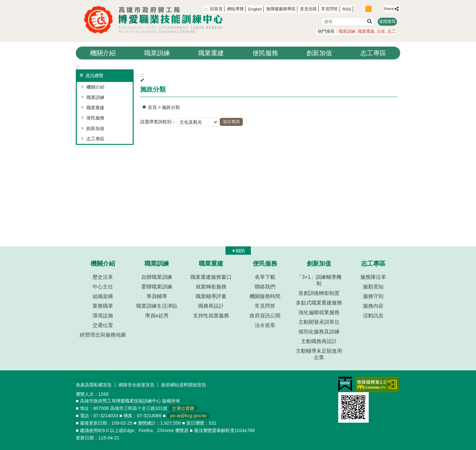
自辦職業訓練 (157, 277)
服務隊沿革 (373, 277)
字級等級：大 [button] (376, 9)
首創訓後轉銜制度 (319, 293)
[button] (369, 21)
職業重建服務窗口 (211, 277)
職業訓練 (347, 31)
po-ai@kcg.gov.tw (189, 416)
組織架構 (103, 296)
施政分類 (171, 107)
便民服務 (265, 53)
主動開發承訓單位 (319, 322)
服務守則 (373, 296)
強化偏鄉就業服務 (319, 312)
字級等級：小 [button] (362, 9)
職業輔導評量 (211, 296)
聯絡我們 (265, 287)
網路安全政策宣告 (137, 385)
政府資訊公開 (265, 316)
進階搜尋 (387, 21)
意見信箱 (308, 9)
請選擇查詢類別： (158, 121)
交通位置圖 (183, 408)
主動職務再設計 (319, 341)
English (255, 9)
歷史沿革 (103, 277)
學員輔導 (157, 296)
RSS (347, 9)
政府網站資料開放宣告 (184, 385)
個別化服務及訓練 (319, 332)
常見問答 (330, 9)
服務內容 (373, 306)
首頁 (152, 107)
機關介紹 (103, 53)
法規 (381, 31)
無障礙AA (377, 384)
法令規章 (265, 325)
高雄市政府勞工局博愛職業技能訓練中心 (156, 20)
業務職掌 (103, 306)
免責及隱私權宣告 (94, 385)
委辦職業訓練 (157, 287)
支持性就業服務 (211, 316)
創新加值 (319, 53)
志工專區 (373, 53)
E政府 (345, 384)
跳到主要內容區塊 (3, 3)
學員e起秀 (157, 316)
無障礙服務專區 (281, 9)
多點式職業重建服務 (319, 303)
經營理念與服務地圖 (103, 335)
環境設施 (103, 316)
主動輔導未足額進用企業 (319, 354)
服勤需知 (373, 287)
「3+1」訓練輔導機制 (319, 280)
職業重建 (366, 31)
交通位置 (103, 325)
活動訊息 (373, 316)
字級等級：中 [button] (369, 9)
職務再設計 (211, 306)
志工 (392, 31)
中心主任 (103, 287)
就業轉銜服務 (211, 287)
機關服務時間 (265, 296)
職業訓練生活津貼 (157, 306)
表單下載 (265, 277)
